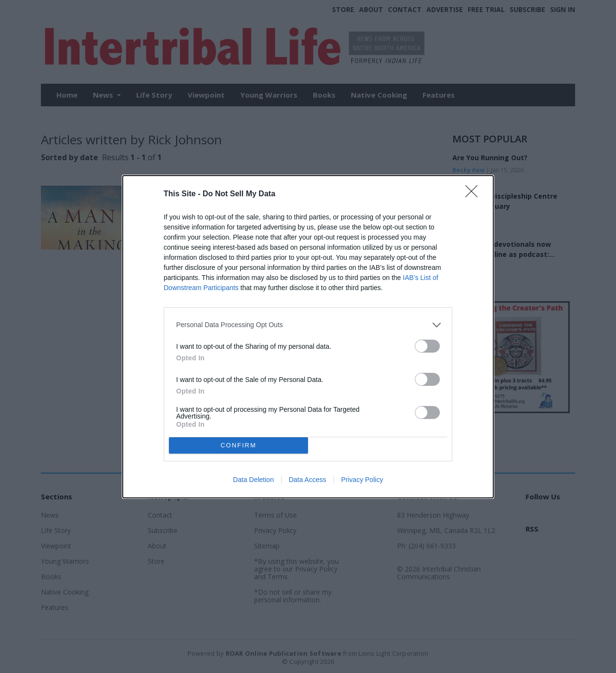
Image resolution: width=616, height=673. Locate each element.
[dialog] (308, 337)
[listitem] (308, 325)
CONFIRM (238, 445)
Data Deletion (253, 480)
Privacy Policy (362, 480)
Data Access (308, 480)
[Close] (475, 194)
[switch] (427, 346)
